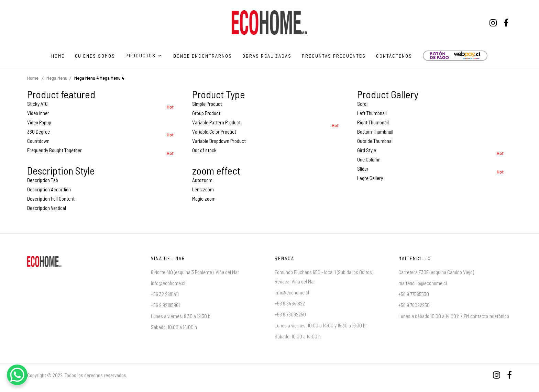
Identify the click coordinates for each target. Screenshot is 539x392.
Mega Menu (57, 78)
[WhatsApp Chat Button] (17, 375)
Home (33, 78)
